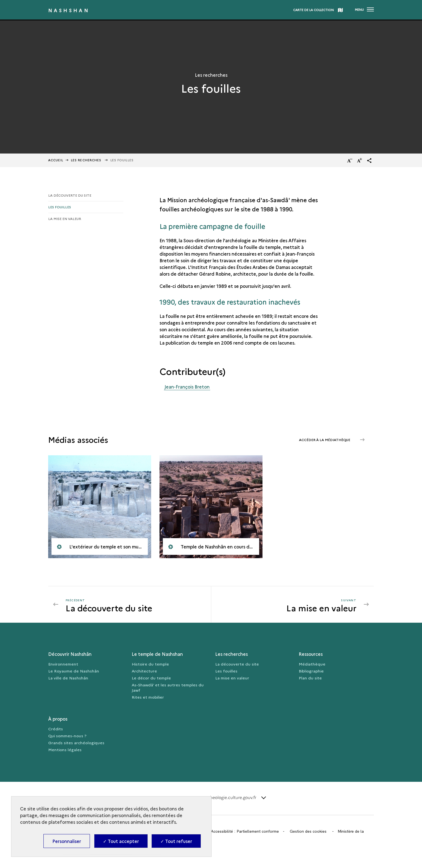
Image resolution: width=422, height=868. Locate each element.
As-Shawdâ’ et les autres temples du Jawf (168, 687)
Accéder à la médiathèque (325, 440)
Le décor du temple (151, 678)
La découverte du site (70, 195)
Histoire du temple (150, 664)
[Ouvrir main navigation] (364, 10)
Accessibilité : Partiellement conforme (245, 831)
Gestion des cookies (308, 831)
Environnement (63, 664)
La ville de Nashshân (68, 678)
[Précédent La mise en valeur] (135, 604)
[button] (369, 160)
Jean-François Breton (187, 387)
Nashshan (69, 10)
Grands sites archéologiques (76, 743)
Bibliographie (311, 671)
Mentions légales (65, 750)
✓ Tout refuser (176, 841)
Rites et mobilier (148, 697)
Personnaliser (67, 841)
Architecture (144, 671)
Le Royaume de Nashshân (74, 671)
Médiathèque (312, 664)
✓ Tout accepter (121, 841)
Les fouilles (60, 207)
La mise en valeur (65, 218)
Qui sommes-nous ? (67, 736)
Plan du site (310, 678)
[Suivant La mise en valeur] (287, 604)
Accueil (56, 160)
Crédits (56, 729)
